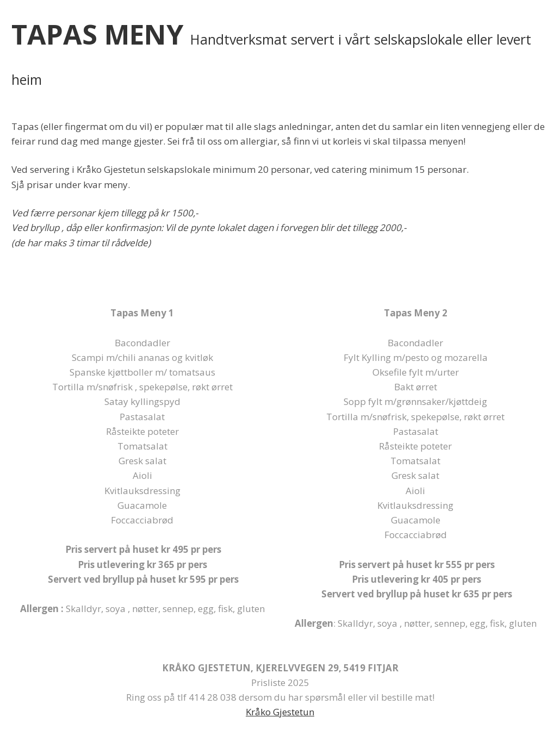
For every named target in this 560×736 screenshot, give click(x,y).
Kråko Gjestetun (280, 712)
